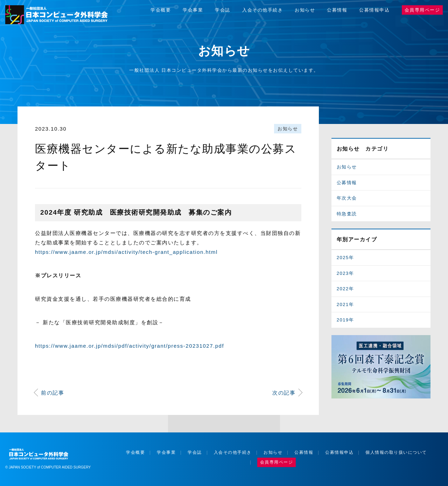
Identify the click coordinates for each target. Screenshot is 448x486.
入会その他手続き (262, 10)
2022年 (345, 289)
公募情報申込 (374, 10)
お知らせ (305, 10)
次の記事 (284, 393)
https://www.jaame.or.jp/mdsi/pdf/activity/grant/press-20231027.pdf (129, 346)
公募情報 (337, 10)
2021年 (345, 304)
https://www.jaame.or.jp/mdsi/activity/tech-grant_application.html (126, 252)
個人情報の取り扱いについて (396, 452)
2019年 (345, 320)
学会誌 (223, 10)
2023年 (345, 273)
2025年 (345, 258)
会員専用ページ (422, 10)
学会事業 (193, 10)
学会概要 (161, 10)
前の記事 (52, 393)
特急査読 (347, 214)
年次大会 (347, 198)
